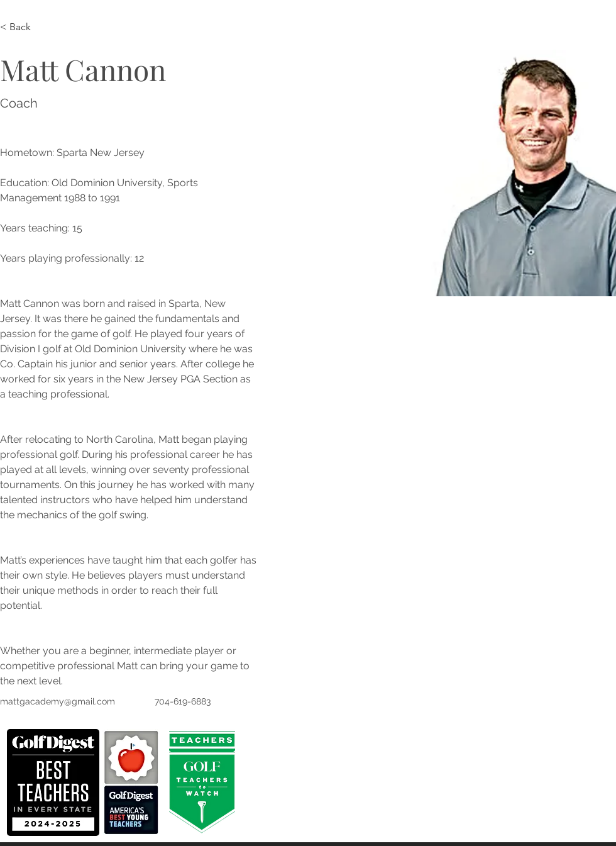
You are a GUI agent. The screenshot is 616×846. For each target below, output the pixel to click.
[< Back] (25, 27)
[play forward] (145, 782)
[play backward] (23, 782)
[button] (53, 782)
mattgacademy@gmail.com (58, 701)
